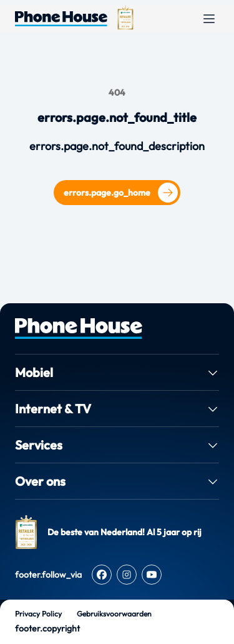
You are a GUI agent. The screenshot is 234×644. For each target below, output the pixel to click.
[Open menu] (209, 19)
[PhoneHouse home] (117, 329)
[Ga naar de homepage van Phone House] (61, 19)
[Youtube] (152, 575)
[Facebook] (102, 575)
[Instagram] (127, 575)
